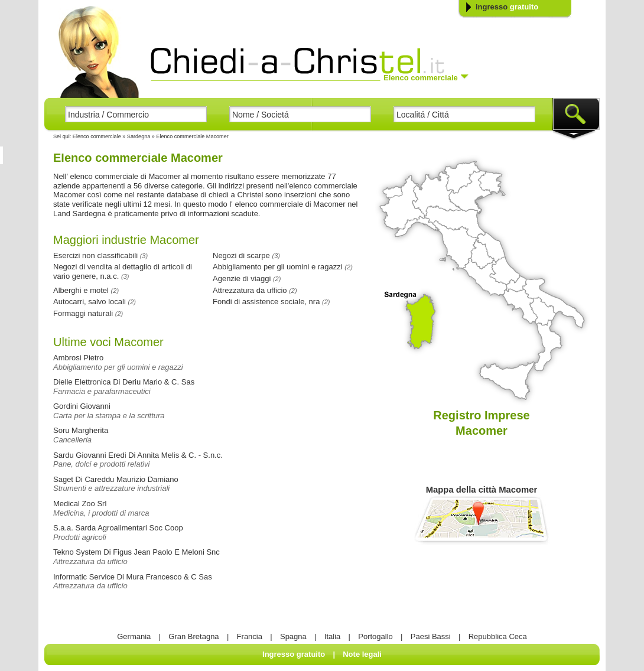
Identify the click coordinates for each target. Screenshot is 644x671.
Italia (332, 636)
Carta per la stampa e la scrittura (109, 416)
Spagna (293, 636)
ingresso (507, 7)
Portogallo (375, 636)
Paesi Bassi (431, 636)
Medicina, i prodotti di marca (101, 513)
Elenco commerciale (97, 136)
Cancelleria (72, 440)
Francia (250, 636)
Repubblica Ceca (498, 636)
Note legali (362, 654)
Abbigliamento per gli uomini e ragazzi (118, 367)
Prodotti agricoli (80, 537)
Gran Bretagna (193, 636)
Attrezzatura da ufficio (90, 561)
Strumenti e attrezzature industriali (111, 488)
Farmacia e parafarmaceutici (102, 391)
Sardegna (139, 136)
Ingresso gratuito (294, 654)
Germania (134, 636)
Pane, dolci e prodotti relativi (101, 464)
